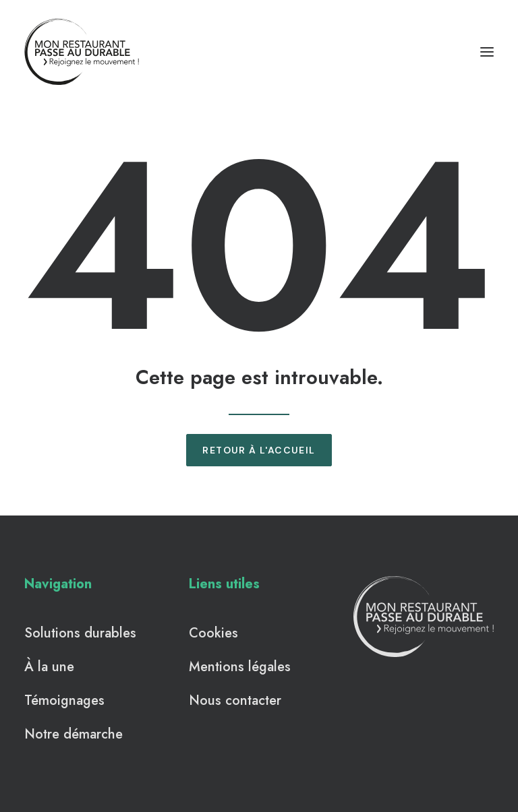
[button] (487, 52)
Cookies (213, 633)
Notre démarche (74, 734)
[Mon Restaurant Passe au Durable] (82, 52)
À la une (49, 667)
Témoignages (64, 700)
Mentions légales (240, 667)
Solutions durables (80, 633)
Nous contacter (235, 700)
